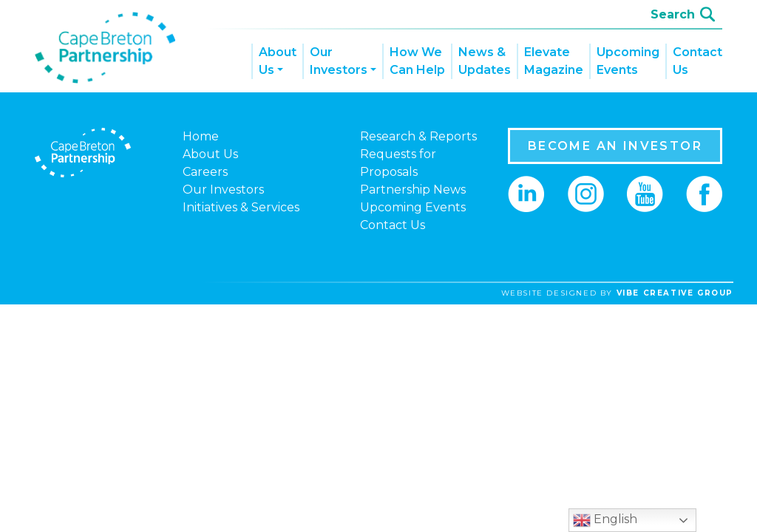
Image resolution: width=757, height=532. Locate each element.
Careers (205, 172)
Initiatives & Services (241, 207)
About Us (278, 61)
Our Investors (339, 61)
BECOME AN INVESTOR (615, 146)
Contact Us (697, 61)
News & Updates (485, 61)
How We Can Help (417, 61)
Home (201, 136)
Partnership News (413, 190)
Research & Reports (418, 136)
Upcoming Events (628, 61)
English (605, 520)
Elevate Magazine (554, 61)
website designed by (617, 293)
